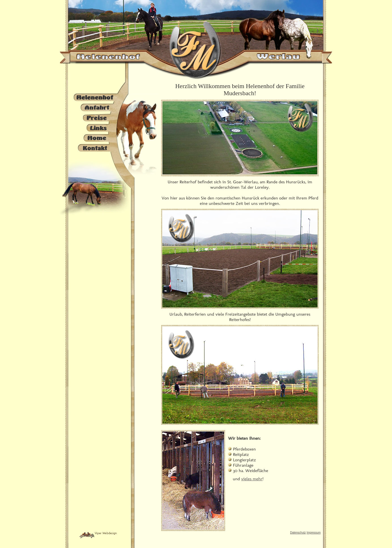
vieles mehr (252, 479)
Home (95, 137)
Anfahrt (95, 108)
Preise (95, 117)
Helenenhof (95, 98)
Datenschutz (298, 533)
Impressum (314, 533)
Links (95, 127)
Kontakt (95, 147)
